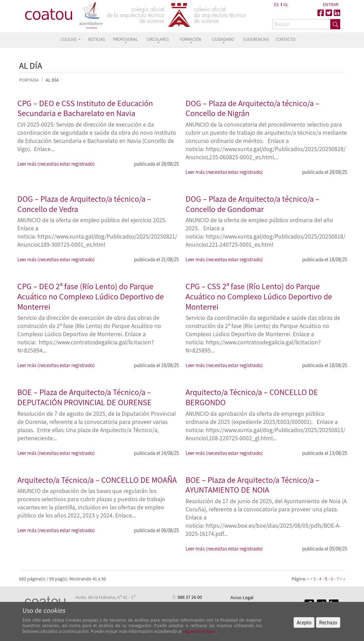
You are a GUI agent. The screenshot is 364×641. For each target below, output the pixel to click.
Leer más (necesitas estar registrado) (56, 164)
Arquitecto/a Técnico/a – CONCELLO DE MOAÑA (97, 480)
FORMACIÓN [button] (190, 39)
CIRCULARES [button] (158, 39)
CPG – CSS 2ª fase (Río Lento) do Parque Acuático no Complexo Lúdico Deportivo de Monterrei (259, 296)
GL (286, 4)
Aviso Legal (242, 597)
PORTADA (29, 80)
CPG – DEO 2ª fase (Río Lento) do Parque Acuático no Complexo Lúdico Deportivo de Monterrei (91, 296)
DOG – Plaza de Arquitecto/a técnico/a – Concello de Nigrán (253, 108)
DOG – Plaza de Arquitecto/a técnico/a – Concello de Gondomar (253, 204)
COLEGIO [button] (69, 39)
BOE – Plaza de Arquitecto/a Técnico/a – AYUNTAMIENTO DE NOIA (253, 485)
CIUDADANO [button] (223, 39)
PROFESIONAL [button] (125, 39)
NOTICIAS (97, 39)
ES (276, 4)
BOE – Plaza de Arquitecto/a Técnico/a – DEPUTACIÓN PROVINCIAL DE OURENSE (84, 397)
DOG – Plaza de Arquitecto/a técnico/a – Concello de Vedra (84, 204)
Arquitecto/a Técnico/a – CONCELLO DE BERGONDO (252, 397)
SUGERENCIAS (256, 39)
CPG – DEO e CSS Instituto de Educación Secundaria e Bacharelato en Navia (85, 108)
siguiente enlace (199, 631)
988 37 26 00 (190, 597)
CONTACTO (285, 39)
